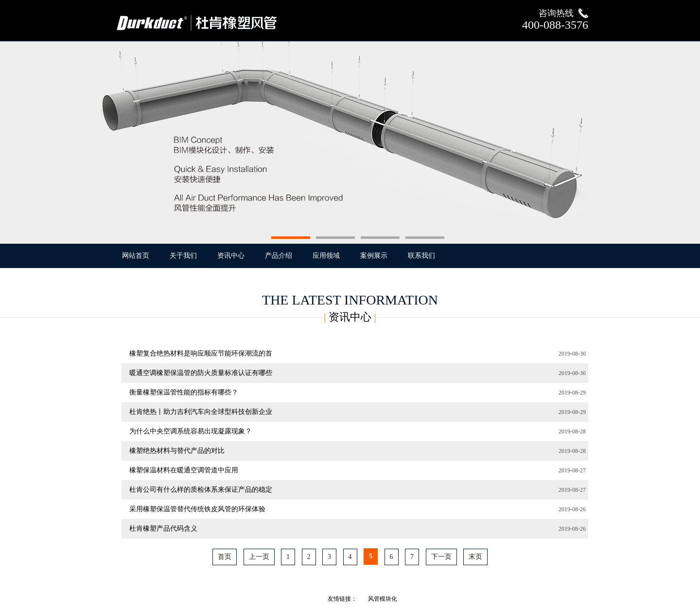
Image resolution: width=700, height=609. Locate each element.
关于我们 (183, 256)
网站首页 (136, 256)
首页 (225, 557)
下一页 (441, 557)
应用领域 (326, 256)
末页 (475, 557)
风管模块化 (383, 599)
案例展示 (374, 256)
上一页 (259, 557)
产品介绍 (279, 256)
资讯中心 (231, 256)
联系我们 (421, 256)
